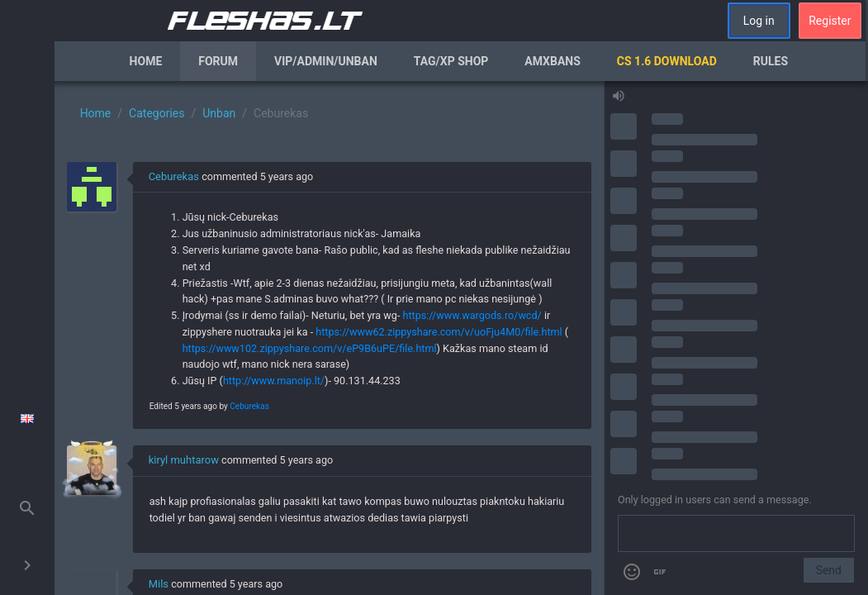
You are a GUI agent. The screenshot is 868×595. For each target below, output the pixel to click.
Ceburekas (174, 176)
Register (830, 21)
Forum (218, 61)
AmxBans (553, 61)
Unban (219, 113)
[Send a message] (736, 534)
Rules (771, 61)
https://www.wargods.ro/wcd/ (472, 315)
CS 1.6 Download (667, 61)
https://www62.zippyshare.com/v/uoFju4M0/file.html (439, 332)
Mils (159, 584)
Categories (157, 113)
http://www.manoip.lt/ (274, 381)
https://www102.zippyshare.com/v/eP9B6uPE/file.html (310, 348)
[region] (329, 338)
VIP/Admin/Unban (326, 61)
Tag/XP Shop (451, 61)
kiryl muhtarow (184, 460)
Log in (759, 21)
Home (146, 61)
